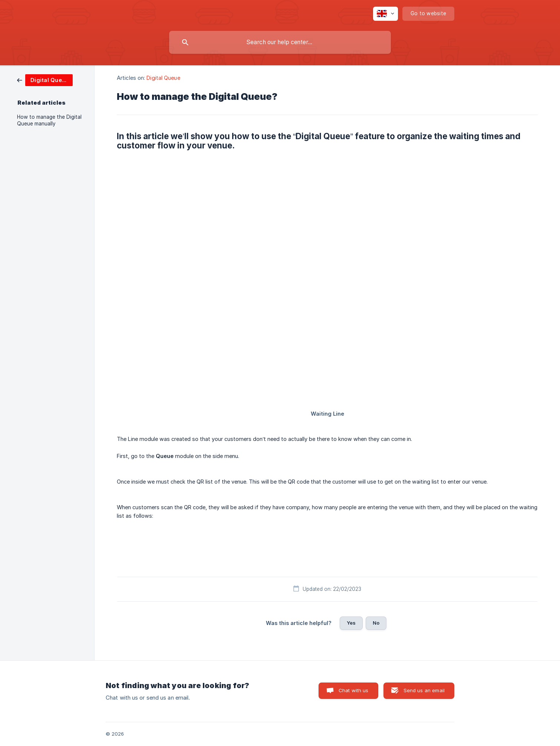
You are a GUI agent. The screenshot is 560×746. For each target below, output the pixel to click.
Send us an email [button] (424, 690)
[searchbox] (280, 42)
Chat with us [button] (354, 690)
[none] (386, 14)
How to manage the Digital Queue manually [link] (49, 120)
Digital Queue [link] (163, 78)
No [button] (376, 623)
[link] (45, 80)
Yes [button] (351, 623)
